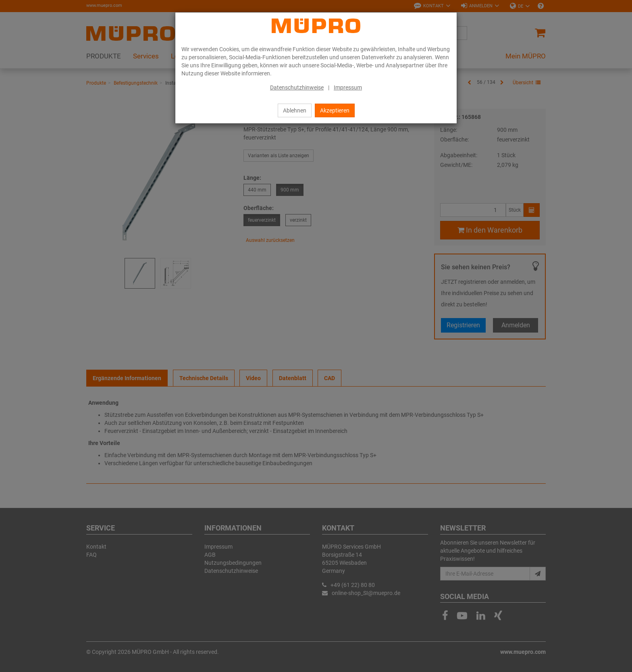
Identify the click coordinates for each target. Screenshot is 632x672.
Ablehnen (295, 110)
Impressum (348, 87)
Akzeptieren (335, 110)
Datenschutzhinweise (297, 87)
